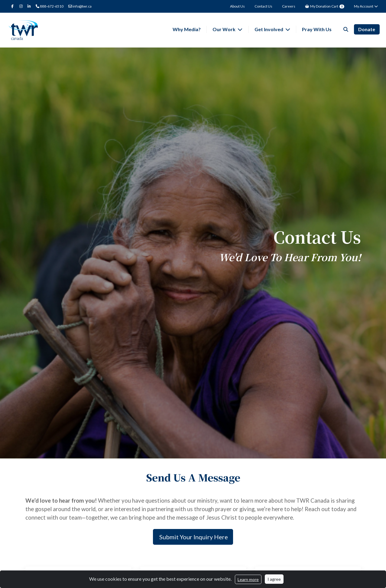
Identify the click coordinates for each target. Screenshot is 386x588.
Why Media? (187, 29)
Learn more (248, 579)
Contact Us (263, 6)
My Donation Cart (325, 6)
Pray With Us (317, 29)
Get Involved (269, 29)
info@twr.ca (80, 6)
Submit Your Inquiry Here (193, 537)
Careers (289, 6)
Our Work (224, 29)
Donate (367, 29)
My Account (366, 6)
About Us (237, 6)
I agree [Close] (274, 579)
